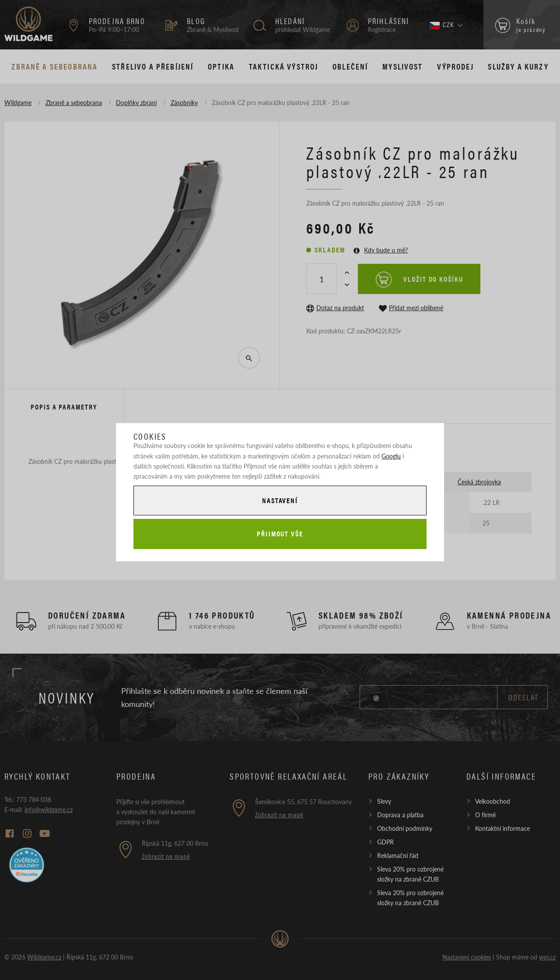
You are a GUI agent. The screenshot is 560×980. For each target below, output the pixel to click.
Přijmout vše (280, 534)
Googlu (391, 456)
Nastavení (280, 500)
